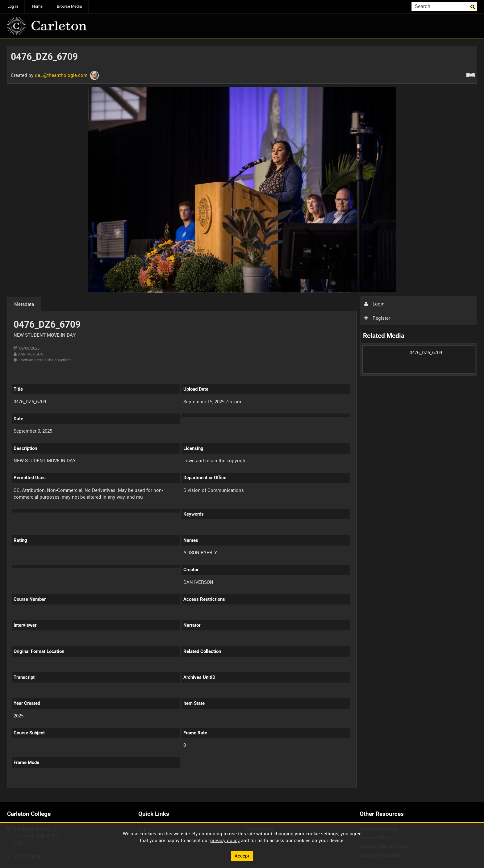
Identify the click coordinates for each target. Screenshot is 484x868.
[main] (242, 421)
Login (374, 304)
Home (37, 6)
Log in (13, 6)
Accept (242, 856)
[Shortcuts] (471, 74)
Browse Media (69, 6)
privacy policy (225, 840)
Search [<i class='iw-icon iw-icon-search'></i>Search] (474, 6)
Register (377, 318)
